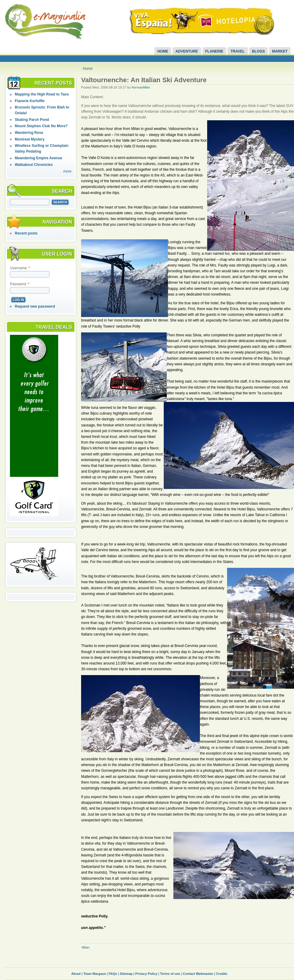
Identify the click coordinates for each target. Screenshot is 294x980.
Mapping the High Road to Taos (42, 94)
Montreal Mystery (30, 139)
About (76, 974)
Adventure (187, 51)
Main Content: (92, 97)
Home (163, 51)
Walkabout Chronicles (34, 165)
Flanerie (214, 51)
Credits (222, 974)
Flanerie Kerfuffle (30, 101)
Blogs (259, 51)
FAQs (113, 974)
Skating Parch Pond (32, 120)
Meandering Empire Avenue (38, 158)
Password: (20, 284)
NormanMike (141, 87)
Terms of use (170, 974)
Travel (237, 51)
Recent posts (26, 233)
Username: (20, 268)
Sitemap (126, 974)
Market (280, 51)
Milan (86, 947)
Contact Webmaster (198, 974)
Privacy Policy (146, 974)
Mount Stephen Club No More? (41, 126)
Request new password (35, 306)
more (67, 171)
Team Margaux (95, 974)
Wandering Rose (29, 133)
